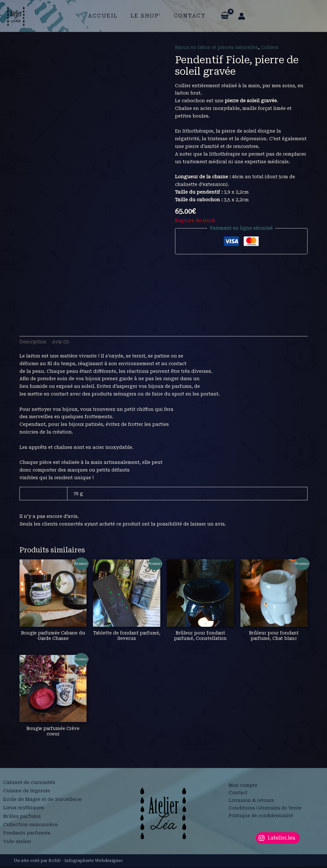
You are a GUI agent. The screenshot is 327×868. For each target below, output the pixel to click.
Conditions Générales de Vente (265, 809)
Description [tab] (33, 342)
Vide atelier (17, 840)
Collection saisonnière (31, 825)
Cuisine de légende (27, 795)
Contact (187, 16)
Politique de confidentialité (261, 817)
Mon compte (243, 786)
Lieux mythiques (24, 810)
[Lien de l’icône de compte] (238, 16)
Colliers (273, 47)
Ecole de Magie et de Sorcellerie (43, 802)
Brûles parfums (22, 817)
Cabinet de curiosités (29, 787)
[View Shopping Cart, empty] (221, 16)
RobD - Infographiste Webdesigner (86, 861)
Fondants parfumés (27, 833)
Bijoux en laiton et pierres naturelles (218, 47)
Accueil (106, 16)
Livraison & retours (251, 802)
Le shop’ (146, 16)
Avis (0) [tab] (61, 342)
